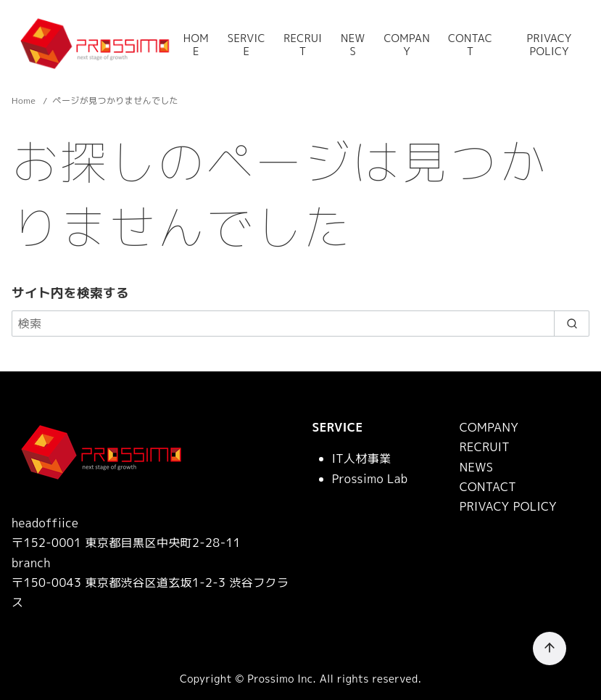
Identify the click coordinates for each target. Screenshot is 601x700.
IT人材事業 (362, 458)
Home (25, 100)
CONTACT (470, 45)
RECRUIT (303, 45)
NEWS (353, 45)
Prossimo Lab (370, 479)
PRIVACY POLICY (550, 45)
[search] (572, 324)
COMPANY (407, 45)
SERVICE (246, 45)
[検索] (300, 324)
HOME (196, 45)
